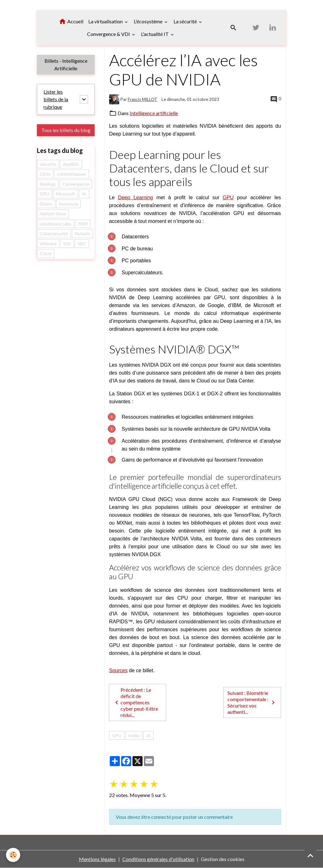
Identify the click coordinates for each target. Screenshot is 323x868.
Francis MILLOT (143, 99)
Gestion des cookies (223, 859)
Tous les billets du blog (66, 130)
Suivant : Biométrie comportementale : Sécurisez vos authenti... (252, 702)
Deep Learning (135, 198)
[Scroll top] (310, 855)
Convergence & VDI (109, 34)
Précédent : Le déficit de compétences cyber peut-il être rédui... (135, 702)
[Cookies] (13, 855)
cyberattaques (72, 174)
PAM (83, 224)
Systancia (68, 204)
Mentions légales (97, 859)
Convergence (76, 184)
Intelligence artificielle (154, 113)
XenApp (48, 184)
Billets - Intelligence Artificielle (66, 64)
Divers (46, 204)
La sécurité (186, 21)
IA (148, 735)
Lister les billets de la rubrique (56, 99)
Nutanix (82, 234)
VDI (67, 244)
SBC (82, 244)
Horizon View (53, 214)
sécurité (48, 164)
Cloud (46, 254)
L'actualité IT (155, 34)
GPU (228, 198)
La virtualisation (106, 21)
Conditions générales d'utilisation (158, 859)
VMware (48, 244)
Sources (118, 670)
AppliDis (71, 164)
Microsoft (65, 194)
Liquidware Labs (56, 224)
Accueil (71, 21)
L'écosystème (149, 21)
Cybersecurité (54, 234)
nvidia (134, 735)
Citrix (45, 174)
